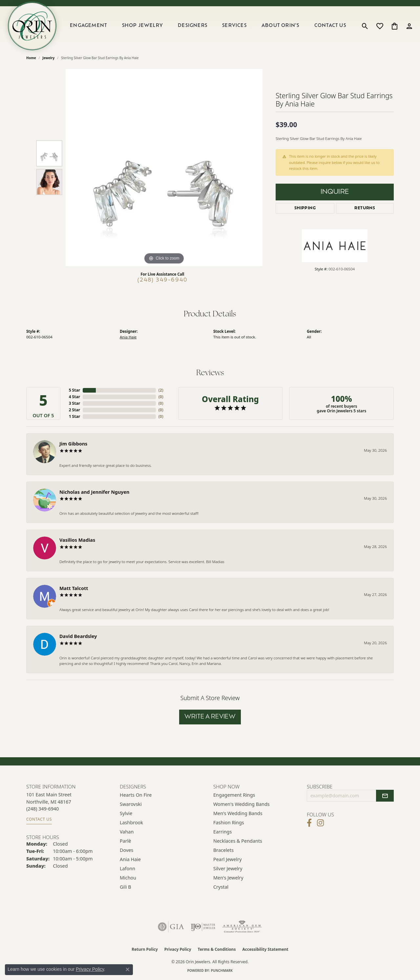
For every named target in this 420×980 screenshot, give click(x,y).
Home (31, 58)
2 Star (74, 410)
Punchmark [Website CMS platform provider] (222, 970)
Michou (128, 878)
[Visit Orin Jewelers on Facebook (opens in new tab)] (309, 823)
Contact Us (330, 26)
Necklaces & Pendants (238, 841)
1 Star (74, 416)
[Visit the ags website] (242, 927)
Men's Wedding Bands (238, 813)
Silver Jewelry (228, 868)
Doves (126, 850)
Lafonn (127, 868)
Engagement (88, 26)
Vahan (127, 832)
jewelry (48, 58)
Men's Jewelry (228, 878)
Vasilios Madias (77, 540)
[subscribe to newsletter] (385, 796)
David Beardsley (78, 636)
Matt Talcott (74, 588)
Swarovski (131, 804)
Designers (193, 26)
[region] (164, 168)
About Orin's (280, 26)
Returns (365, 208)
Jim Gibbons (73, 444)
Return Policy (145, 949)
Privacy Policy (178, 949)
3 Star (74, 403)
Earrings (222, 832)
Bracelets (223, 850)
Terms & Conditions (217, 949)
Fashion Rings (229, 822)
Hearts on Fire (136, 795)
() (161, 390)
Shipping (305, 208)
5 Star (74, 390)
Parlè (126, 841)
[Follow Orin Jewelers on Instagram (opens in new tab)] (320, 823)
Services (234, 26)
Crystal (221, 887)
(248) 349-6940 (163, 280)
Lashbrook (131, 822)
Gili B (126, 887)
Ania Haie (128, 337)
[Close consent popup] (128, 969)
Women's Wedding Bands (241, 804)
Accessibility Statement (265, 949)
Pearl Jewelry (227, 859)
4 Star (74, 397)
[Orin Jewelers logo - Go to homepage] (32, 26)
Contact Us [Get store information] (39, 819)
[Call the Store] (42, 809)
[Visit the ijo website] (203, 927)
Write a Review (210, 717)
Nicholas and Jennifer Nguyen (94, 492)
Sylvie (126, 813)
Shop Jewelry (143, 26)
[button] (365, 26)
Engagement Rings (234, 795)
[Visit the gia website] (171, 927)
